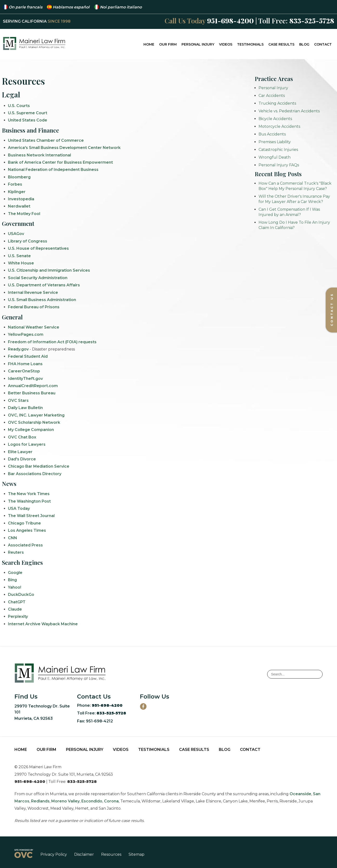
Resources (111, 854)
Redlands (40, 801)
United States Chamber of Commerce (46, 140)
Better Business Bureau (32, 393)
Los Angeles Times (27, 530)
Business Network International (39, 155)
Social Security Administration (38, 278)
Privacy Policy (54, 854)
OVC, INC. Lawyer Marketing (36, 415)
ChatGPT (17, 602)
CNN (13, 538)
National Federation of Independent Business (53, 170)
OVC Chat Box (22, 437)
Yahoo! (15, 587)
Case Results (281, 44)
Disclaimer (84, 854)
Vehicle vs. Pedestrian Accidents (289, 111)
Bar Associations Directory (35, 474)
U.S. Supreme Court (28, 113)
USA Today (19, 508)
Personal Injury (198, 44)
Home (149, 44)
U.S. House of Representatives (38, 248)
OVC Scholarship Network (34, 422)
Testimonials (250, 44)
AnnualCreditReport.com (33, 386)
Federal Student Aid (28, 356)
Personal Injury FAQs (279, 165)
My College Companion (31, 430)
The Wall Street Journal (31, 516)
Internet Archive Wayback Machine (43, 624)
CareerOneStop (24, 371)
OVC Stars (18, 400)
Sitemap (136, 854)
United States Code (28, 120)
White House (21, 263)
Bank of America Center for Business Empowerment (60, 162)
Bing (12, 580)
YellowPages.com (26, 334)
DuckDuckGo (21, 595)
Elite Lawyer (20, 452)
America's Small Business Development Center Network (64, 148)
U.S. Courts (19, 106)
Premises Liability (275, 142)
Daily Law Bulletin (25, 408)
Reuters (16, 552)
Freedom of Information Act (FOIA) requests (52, 342)
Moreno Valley (65, 801)
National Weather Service (34, 327)
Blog (304, 44)
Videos (226, 44)
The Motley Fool (24, 214)
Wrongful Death (275, 157)
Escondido (92, 801)
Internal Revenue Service (33, 293)
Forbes (15, 184)
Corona (111, 801)
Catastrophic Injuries (278, 150)
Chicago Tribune (24, 523)
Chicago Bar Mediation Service (39, 466)
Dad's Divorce (22, 459)
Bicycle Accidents (275, 119)
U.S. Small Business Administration (42, 300)
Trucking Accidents (277, 103)
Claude (15, 609)
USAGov (16, 234)
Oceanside (300, 794)
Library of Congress (28, 241)
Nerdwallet (19, 206)
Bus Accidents (272, 134)
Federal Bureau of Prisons (34, 307)
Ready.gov (18, 349)
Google (15, 573)
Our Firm (168, 44)
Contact (323, 44)
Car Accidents (272, 96)
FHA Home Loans (25, 364)
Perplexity (18, 616)
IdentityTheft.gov (25, 379)
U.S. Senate (19, 256)
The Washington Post (29, 501)
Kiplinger (17, 192)
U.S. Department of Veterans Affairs (44, 285)
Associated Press (25, 545)
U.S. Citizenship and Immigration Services (49, 270)
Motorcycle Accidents (279, 126)
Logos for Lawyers (27, 444)
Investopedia (21, 199)
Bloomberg (19, 177)
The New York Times (29, 494)
